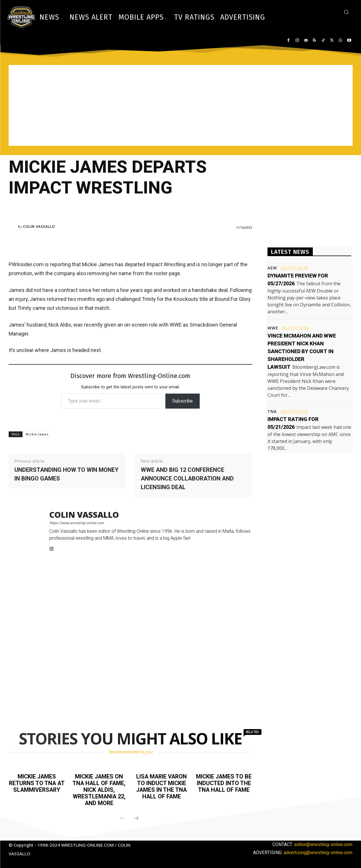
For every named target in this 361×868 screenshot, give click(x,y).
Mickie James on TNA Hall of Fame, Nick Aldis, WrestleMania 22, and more (99, 789)
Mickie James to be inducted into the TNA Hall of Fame (224, 786)
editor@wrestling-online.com (323, 843)
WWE (273, 328)
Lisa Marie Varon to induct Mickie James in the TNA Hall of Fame (162, 786)
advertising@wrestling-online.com (318, 851)
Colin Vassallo (39, 227)
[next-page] (136, 817)
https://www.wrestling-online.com (77, 523)
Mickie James (37, 434)
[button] (346, 12)
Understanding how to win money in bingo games (67, 474)
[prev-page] (123, 817)
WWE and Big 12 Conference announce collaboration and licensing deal (187, 478)
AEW (272, 268)
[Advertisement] (181, 105)
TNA (272, 411)
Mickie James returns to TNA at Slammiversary (37, 786)
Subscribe (183, 401)
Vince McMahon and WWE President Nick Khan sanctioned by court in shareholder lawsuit (302, 351)
